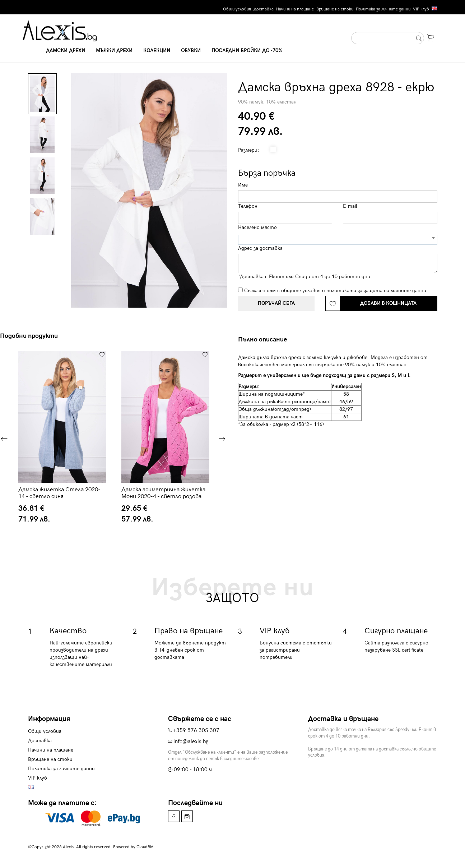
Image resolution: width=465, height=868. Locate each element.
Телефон (248, 206)
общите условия (301, 291)
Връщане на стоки (335, 9)
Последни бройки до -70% (247, 50)
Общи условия (237, 9)
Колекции (157, 50)
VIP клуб (421, 9)
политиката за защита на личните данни (376, 291)
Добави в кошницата (388, 303)
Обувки (191, 50)
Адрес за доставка (260, 248)
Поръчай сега (276, 303)
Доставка (264, 9)
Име (243, 185)
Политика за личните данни (383, 9)
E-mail (350, 206)
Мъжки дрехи (114, 50)
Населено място (257, 227)
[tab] (265, 340)
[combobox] (338, 240)
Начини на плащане (295, 9)
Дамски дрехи (66, 50)
